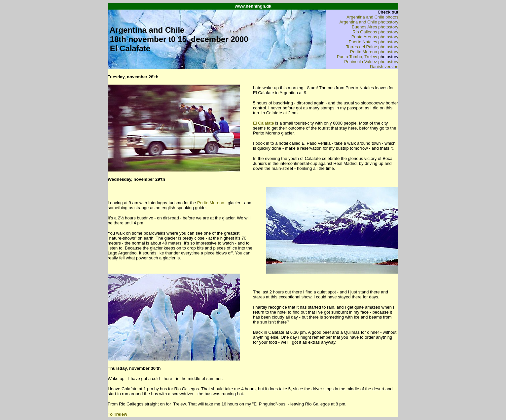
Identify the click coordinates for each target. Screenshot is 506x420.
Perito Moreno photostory (374, 52)
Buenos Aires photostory (375, 27)
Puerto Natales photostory (374, 42)
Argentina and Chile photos (372, 17)
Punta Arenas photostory (375, 37)
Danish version (384, 67)
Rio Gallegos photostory (375, 32)
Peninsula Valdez (361, 62)
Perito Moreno (211, 203)
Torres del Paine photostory (372, 47)
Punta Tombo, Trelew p (359, 57)
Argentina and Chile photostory (369, 22)
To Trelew (117, 414)
